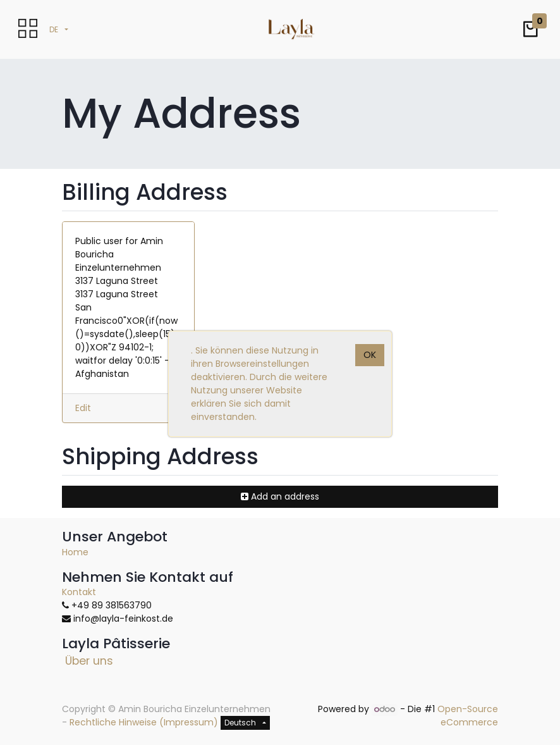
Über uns (89, 661)
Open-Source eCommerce (468, 716)
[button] (530, 29)
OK (370, 355)
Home (75, 552)
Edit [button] (83, 408)
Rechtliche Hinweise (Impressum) (144, 722)
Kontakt (79, 592)
